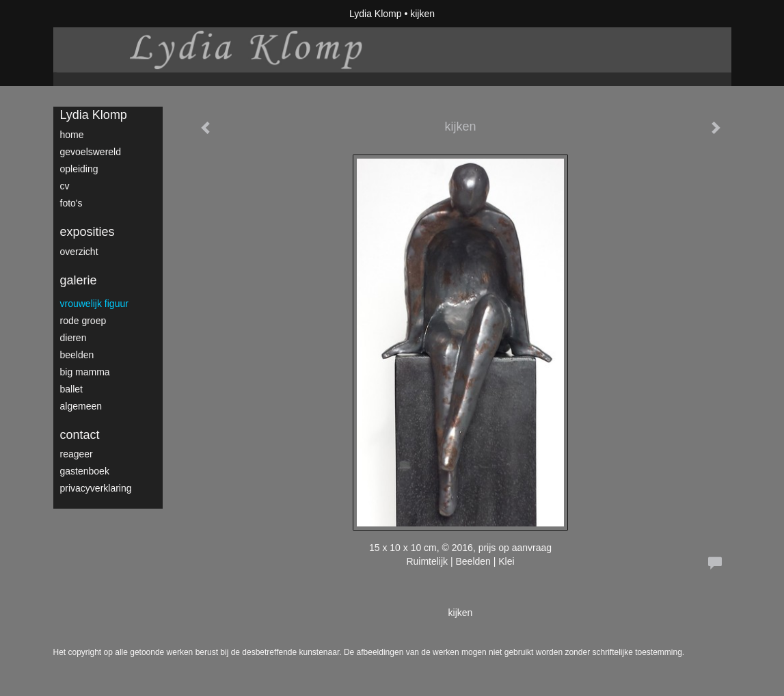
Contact (80, 435)
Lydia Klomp (376, 14)
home (72, 135)
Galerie (79, 280)
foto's (71, 203)
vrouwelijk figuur (94, 304)
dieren (73, 338)
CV (65, 186)
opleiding (79, 169)
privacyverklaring (96, 488)
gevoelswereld (91, 152)
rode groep (83, 321)
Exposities (87, 232)
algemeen (81, 406)
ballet (71, 389)
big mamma (85, 372)
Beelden (77, 355)
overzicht (79, 252)
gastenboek (85, 471)
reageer (77, 454)
